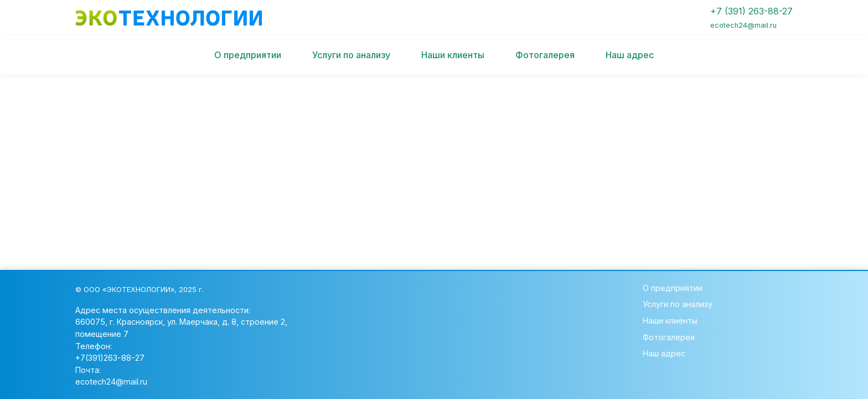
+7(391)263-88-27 (110, 358)
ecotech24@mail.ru (111, 382)
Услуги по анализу (351, 55)
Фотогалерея (545, 55)
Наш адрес (630, 55)
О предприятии (248, 55)
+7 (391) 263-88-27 (751, 17)
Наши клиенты (453, 55)
